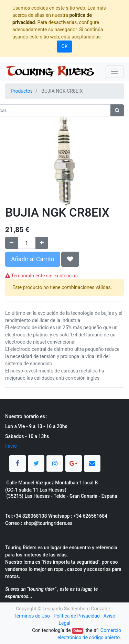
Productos (22, 91)
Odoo (78, 631)
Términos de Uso (32, 616)
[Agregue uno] (42, 243)
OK (64, 46)
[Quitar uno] (12, 243)
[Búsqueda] (117, 110)
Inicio (11, 446)
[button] (70, 259)
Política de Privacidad (77, 616)
